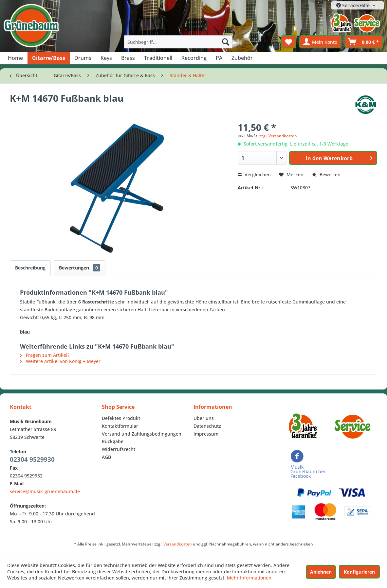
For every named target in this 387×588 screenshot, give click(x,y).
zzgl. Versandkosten (278, 136)
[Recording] (194, 58)
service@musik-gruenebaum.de (45, 491)
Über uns (204, 418)
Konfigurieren (359, 572)
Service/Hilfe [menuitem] (354, 5)
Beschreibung (30, 268)
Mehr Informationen (249, 578)
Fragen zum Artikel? (45, 355)
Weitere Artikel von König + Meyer (60, 361)
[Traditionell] (158, 58)
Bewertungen (80, 268)
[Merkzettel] (289, 42)
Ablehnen (321, 572)
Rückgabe (113, 441)
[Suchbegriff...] (178, 42)
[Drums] (83, 58)
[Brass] (128, 58)
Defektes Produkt (121, 418)
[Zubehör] (242, 58)
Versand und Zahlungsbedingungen (142, 434)
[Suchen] (226, 42)
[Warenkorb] (364, 42)
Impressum (206, 434)
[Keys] (106, 58)
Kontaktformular (120, 426)
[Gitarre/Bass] (49, 58)
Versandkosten (178, 544)
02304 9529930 (32, 459)
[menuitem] (178, 42)
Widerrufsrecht (119, 449)
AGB (106, 457)
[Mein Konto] (320, 42)
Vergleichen (254, 174)
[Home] (15, 58)
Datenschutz (207, 426)
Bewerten (326, 174)
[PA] (219, 58)
